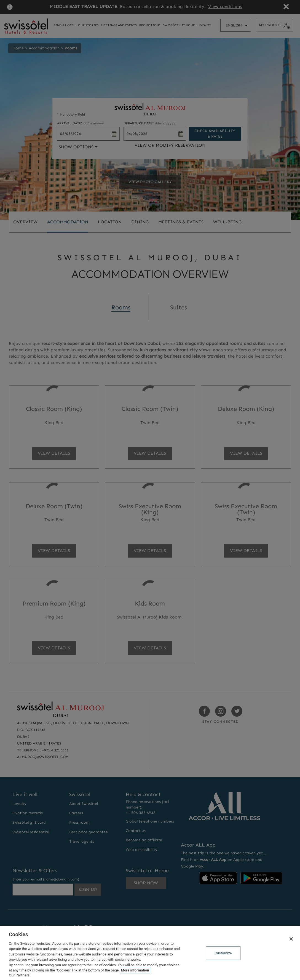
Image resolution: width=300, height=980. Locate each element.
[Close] (291, 939)
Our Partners (19, 975)
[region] (150, 953)
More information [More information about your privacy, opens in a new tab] (135, 970)
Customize (223, 953)
